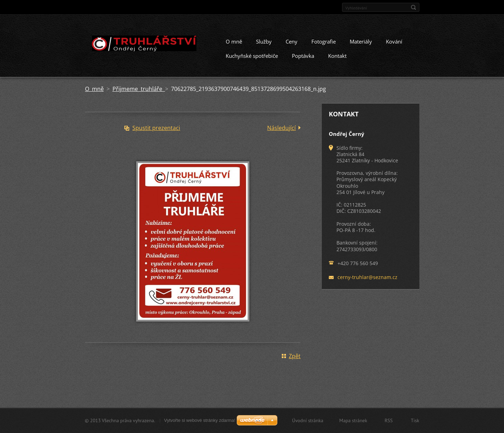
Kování (394, 44)
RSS (389, 420)
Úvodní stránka (308, 420)
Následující (281, 130)
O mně (234, 44)
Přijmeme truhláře (139, 91)
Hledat (413, 7)
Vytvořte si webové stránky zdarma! (200, 420)
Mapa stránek (353, 420)
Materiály (361, 44)
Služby (264, 44)
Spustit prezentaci (156, 130)
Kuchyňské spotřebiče (252, 58)
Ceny (292, 44)
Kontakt (337, 58)
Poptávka (303, 58)
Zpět (295, 358)
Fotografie (324, 44)
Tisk (415, 420)
